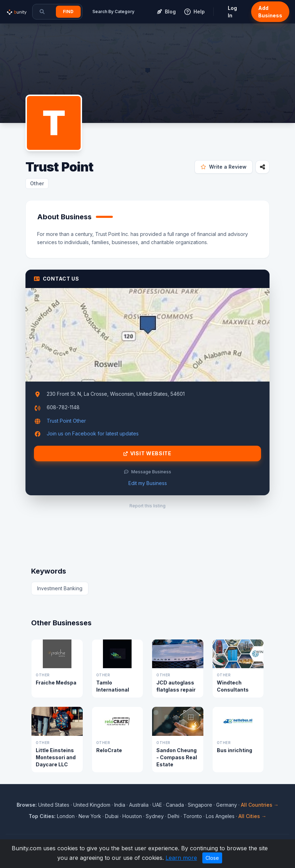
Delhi (173, 816)
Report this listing (147, 506)
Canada (175, 805)
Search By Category (113, 12)
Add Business (270, 12)
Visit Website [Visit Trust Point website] (147, 453)
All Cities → (252, 816)
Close (212, 858)
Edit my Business (148, 483)
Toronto (193, 816)
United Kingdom (92, 805)
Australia (139, 805)
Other (37, 183)
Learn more (181, 858)
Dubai (112, 816)
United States (54, 805)
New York (90, 816)
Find (68, 12)
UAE (157, 805)
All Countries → (260, 805)
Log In (232, 12)
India (120, 805)
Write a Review (224, 167)
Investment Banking (60, 588)
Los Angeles (220, 816)
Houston (132, 816)
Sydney (155, 816)
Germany (227, 805)
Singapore (200, 805)
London (66, 816)
